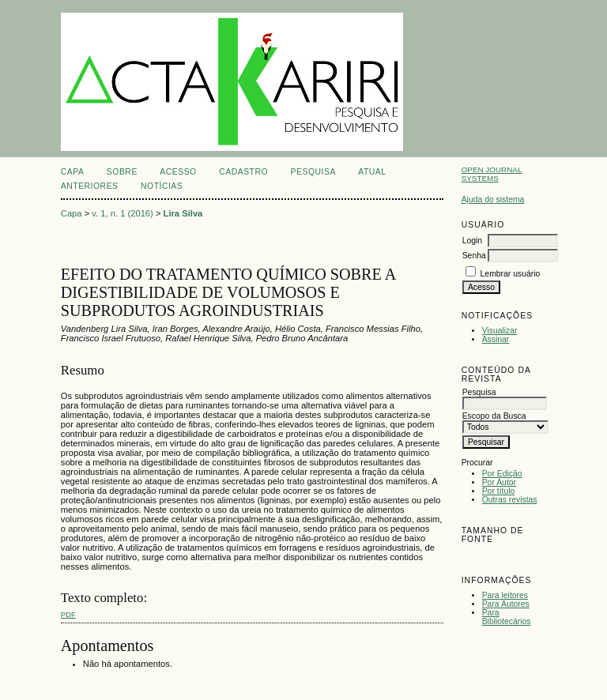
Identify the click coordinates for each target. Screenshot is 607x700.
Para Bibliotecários (507, 617)
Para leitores (505, 595)
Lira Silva (183, 213)
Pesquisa (313, 172)
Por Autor (499, 482)
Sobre (122, 172)
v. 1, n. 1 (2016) (123, 213)
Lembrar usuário (511, 274)
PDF (68, 614)
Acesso (178, 172)
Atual (372, 172)
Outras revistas (510, 500)
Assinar (496, 339)
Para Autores (506, 604)
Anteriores (90, 186)
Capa (73, 172)
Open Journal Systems (492, 174)
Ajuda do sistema (493, 199)
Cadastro (243, 172)
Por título (499, 491)
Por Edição (502, 474)
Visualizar (500, 331)
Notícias (162, 186)
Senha (474, 256)
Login (472, 241)
